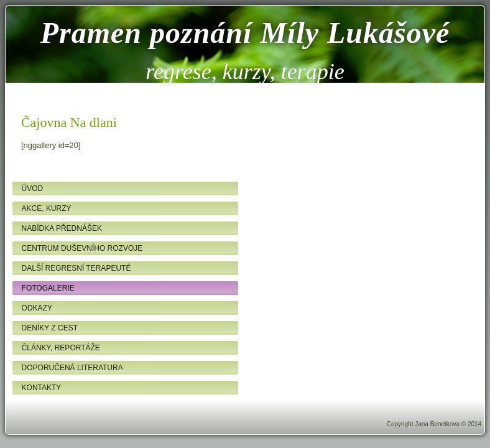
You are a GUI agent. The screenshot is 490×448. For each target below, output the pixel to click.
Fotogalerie (48, 288)
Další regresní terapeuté (76, 268)
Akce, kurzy (47, 208)
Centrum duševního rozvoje (82, 248)
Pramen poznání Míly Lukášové (245, 33)
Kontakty (42, 388)
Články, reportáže (61, 348)
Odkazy (37, 308)
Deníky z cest (50, 328)
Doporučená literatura (72, 368)
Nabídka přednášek (62, 228)
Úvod (33, 189)
